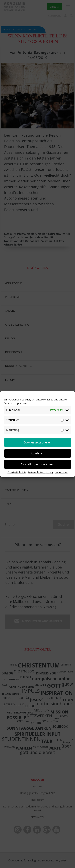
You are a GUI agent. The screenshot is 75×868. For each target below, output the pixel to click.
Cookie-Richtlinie (17, 472)
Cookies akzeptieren (37, 442)
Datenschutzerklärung (40, 472)
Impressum (61, 472)
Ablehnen (37, 453)
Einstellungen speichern (37, 464)
